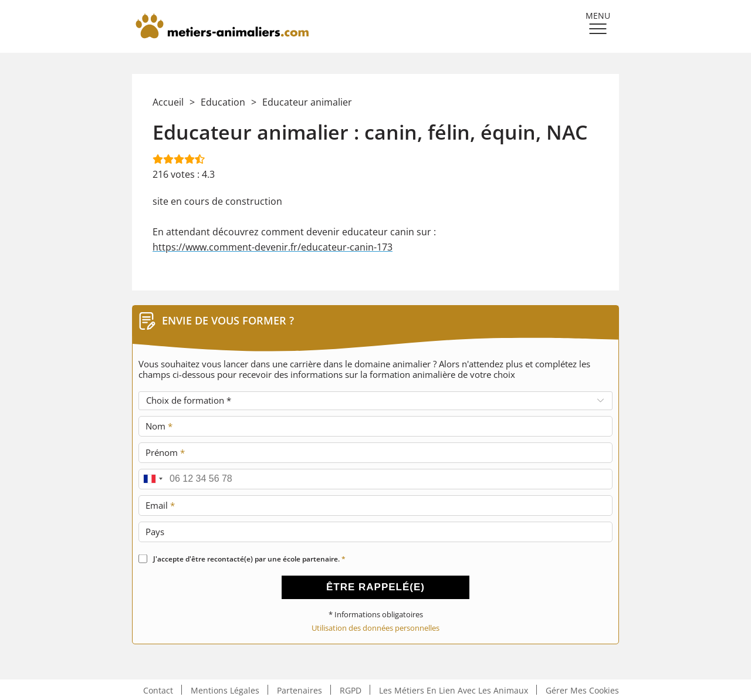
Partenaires (300, 690)
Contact (158, 690)
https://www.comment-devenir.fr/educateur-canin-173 (273, 247)
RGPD (351, 690)
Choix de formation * (189, 400)
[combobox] (153, 479)
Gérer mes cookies (582, 690)
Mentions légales (225, 690)
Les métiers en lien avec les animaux (454, 690)
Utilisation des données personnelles (375, 628)
